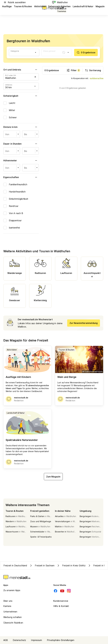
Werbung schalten (13, 617)
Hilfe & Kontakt (61, 606)
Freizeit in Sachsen (42, 565)
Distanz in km (21, 127)
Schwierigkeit (21, 96)
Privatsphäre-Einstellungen (61, 640)
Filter (73, 70)
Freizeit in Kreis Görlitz (71, 565)
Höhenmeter (21, 160)
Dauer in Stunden (21, 144)
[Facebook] (56, 591)
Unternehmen (10, 612)
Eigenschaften (21, 177)
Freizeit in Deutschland (15, 565)
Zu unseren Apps (12, 590)
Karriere (7, 606)
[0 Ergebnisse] (86, 52)
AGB (6, 640)
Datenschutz (19, 640)
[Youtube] (62, 591)
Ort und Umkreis (21, 70)
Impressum (36, 640)
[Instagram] (69, 591)
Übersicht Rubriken (13, 623)
